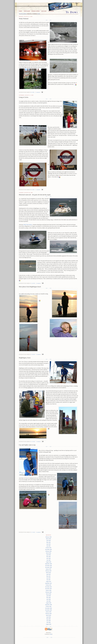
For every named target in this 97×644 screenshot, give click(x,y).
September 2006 (48, 564)
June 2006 (48, 558)
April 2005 (48, 541)
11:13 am (33, 532)
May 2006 (48, 557)
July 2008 (48, 601)
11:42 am (33, 283)
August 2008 (49, 603)
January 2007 (48, 569)
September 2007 (48, 583)
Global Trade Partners (28, 225)
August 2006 (49, 562)
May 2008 (48, 598)
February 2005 (48, 537)
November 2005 (49, 549)
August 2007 (49, 582)
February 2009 (48, 614)
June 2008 (48, 599)
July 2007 (48, 580)
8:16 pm (33, 92)
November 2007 (49, 587)
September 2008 (48, 605)
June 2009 (48, 621)
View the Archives (23, 14)
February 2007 (48, 571)
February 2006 (48, 551)
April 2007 (48, 574)
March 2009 (48, 615)
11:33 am (33, 442)
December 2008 (48, 610)
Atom (39, 14)
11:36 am (33, 354)
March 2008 (48, 594)
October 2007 (49, 585)
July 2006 (48, 560)
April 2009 (48, 617)
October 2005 (49, 548)
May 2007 (48, 576)
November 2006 (49, 565)
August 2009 (49, 624)
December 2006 (48, 567)
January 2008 (48, 590)
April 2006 (48, 555)
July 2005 (48, 546)
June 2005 (48, 544)
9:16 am (33, 190)
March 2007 (48, 573)
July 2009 (48, 622)
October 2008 (49, 606)
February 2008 (48, 592)
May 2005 (48, 542)
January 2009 (48, 612)
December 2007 (48, 589)
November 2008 (49, 608)
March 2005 (48, 539)
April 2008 (48, 596)
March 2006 (48, 553)
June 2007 (48, 578)
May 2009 (48, 619)
